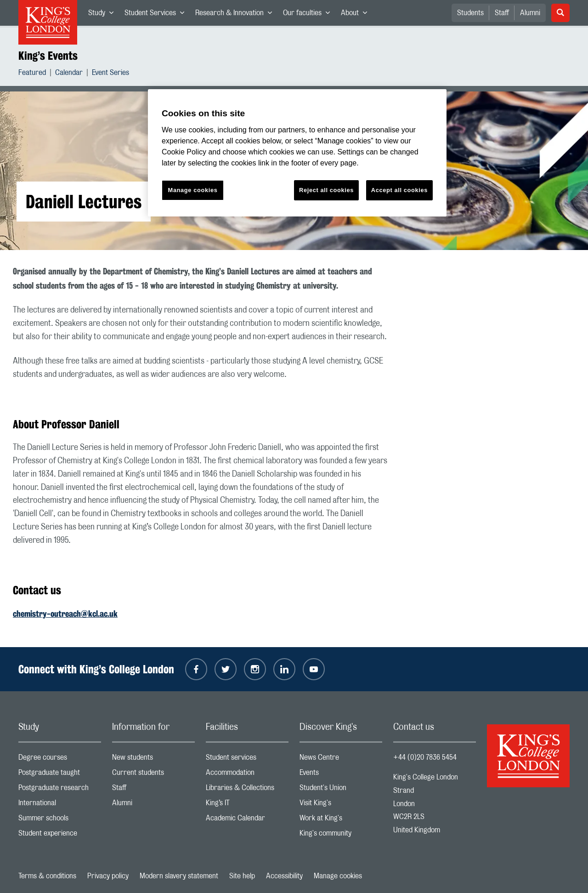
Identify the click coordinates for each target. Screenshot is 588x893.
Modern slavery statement (179, 876)
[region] (297, 153)
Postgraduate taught (60, 775)
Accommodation (247, 775)
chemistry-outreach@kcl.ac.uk (65, 614)
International (60, 805)
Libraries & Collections (247, 790)
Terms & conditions (47, 876)
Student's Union (341, 790)
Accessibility (284, 876)
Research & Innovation (236, 15)
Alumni (530, 13)
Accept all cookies (399, 190)
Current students (153, 775)
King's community (341, 835)
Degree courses (60, 759)
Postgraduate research (60, 790)
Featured (32, 74)
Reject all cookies (326, 190)
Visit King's (341, 805)
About (357, 15)
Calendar (69, 74)
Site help (242, 876)
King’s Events (48, 56)
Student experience (60, 835)
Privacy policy (108, 876)
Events (341, 775)
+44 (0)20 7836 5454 (425, 757)
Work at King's (341, 820)
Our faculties (309, 15)
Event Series (110, 74)
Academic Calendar (247, 820)
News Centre (341, 759)
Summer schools (60, 820)
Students (470, 13)
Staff (502, 13)
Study (104, 15)
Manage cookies (338, 876)
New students (153, 759)
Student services (247, 759)
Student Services (157, 15)
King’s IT (247, 805)
